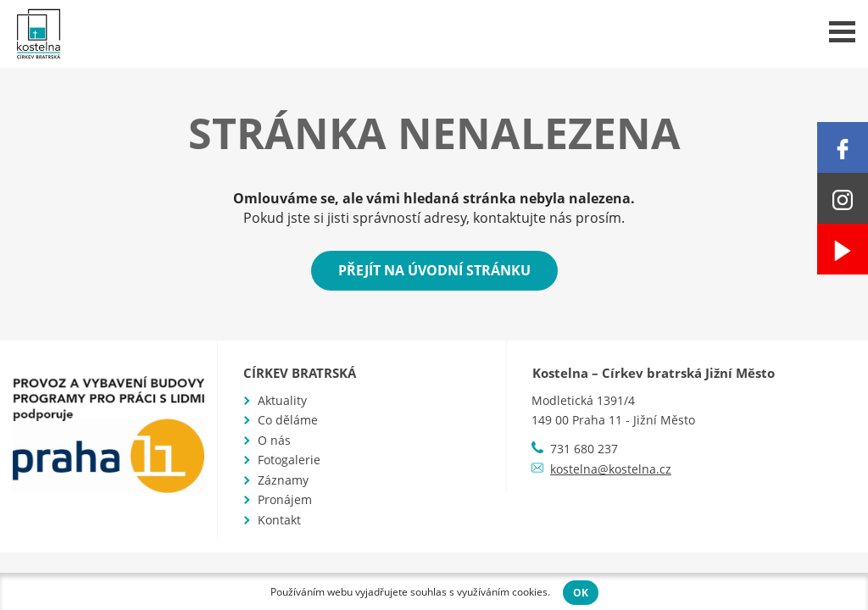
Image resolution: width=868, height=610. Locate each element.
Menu (842, 32)
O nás (274, 440)
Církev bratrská (300, 373)
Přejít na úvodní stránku (434, 270)
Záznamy (283, 480)
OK (581, 593)
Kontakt (279, 520)
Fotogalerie (289, 460)
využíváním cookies (502, 592)
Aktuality (282, 400)
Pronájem (285, 499)
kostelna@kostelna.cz (611, 469)
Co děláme (288, 420)
